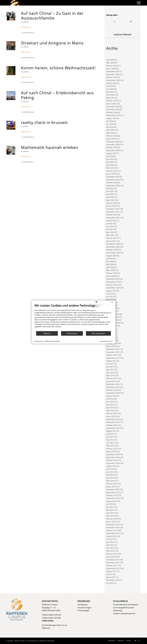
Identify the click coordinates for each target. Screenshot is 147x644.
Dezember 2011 (113, 560)
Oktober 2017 (112, 355)
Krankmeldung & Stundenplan (126, 605)
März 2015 (110, 446)
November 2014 (113, 457)
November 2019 (113, 282)
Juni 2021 (110, 226)
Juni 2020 (110, 262)
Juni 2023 (110, 159)
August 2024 (111, 118)
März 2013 (110, 516)
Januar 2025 (111, 104)
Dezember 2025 (113, 71)
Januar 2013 (111, 522)
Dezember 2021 (113, 209)
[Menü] (138, 3)
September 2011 (113, 568)
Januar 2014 (111, 487)
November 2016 (113, 387)
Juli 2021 (110, 224)
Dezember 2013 (113, 489)
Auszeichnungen (84, 608)
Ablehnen (47, 333)
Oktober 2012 (112, 530)
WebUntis (46, 628)
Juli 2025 (110, 86)
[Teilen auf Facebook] (114, 22)
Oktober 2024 (112, 112)
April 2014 (110, 478)
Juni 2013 (110, 507)
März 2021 (110, 235)
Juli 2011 (110, 574)
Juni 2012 (110, 542)
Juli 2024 (110, 121)
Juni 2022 (110, 191)
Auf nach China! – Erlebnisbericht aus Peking (57, 95)
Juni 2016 (110, 402)
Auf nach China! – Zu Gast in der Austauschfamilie (52, 16)
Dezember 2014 (113, 454)
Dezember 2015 (113, 419)
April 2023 (110, 165)
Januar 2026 (111, 69)
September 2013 (113, 498)
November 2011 (113, 563)
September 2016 (113, 393)
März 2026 (110, 63)
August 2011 (111, 571)
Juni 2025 (110, 89)
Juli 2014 (110, 469)
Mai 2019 (110, 300)
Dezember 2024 (113, 107)
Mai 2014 (110, 475)
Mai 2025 (110, 92)
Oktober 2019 (112, 285)
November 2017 (113, 352)
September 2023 (113, 150)
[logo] (15, 3)
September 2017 (113, 358)
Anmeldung (82, 605)
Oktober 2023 (112, 147)
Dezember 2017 (113, 349)
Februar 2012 (112, 554)
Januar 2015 (111, 451)
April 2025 (110, 95)
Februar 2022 (112, 203)
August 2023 (111, 153)
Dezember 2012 (113, 525)
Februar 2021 (112, 238)
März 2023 (110, 168)
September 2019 (113, 288)
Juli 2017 (110, 364)
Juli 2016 (110, 399)
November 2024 (113, 109)
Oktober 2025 (112, 77)
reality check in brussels (44, 122)
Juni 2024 (110, 124)
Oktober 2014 (112, 460)
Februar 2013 (112, 519)
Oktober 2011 (112, 565)
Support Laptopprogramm (124, 613)
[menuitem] (138, 3)
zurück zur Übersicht (123, 35)
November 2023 (113, 145)
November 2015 (113, 422)
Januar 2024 (111, 139)
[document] (73, 317)
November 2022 (113, 180)
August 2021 (111, 221)
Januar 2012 (111, 557)
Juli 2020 (110, 259)
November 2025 (113, 74)
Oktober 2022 (112, 183)
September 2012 (113, 533)
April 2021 (110, 232)
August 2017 (111, 361)
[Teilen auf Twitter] (131, 22)
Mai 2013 (110, 510)
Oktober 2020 (112, 250)
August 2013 (111, 501)
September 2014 (113, 463)
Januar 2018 (111, 346)
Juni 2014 (110, 472)
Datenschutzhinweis (52, 341)
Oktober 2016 (112, 390)
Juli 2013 (110, 504)
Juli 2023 (110, 156)
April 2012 (110, 548)
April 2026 (110, 60)
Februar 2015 (112, 449)
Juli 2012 (110, 539)
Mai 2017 (110, 370)
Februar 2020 (112, 273)
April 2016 (110, 408)
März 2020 (110, 270)
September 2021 (113, 218)
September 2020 (113, 253)
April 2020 (110, 267)
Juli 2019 (110, 294)
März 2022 (110, 200)
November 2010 (113, 580)
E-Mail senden (48, 621)
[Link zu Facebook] (139, 640)
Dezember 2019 (113, 279)
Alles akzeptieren (98, 333)
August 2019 (111, 291)
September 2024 (113, 115)
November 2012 (113, 527)
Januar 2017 (111, 381)
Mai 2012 (110, 545)
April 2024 (110, 130)
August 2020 (111, 256)
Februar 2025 (112, 101)
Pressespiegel (83, 610)
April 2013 (110, 513)
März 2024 (110, 133)
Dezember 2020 (113, 244)
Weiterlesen (27, 27)
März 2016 (110, 411)
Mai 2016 (110, 405)
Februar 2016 (112, 413)
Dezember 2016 (113, 384)
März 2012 (110, 551)
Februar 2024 (112, 136)
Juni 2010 (110, 583)
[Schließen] (112, 302)
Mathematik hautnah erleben (50, 147)
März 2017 (110, 376)
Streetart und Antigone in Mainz (52, 43)
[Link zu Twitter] (136, 640)
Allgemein (25, 22)
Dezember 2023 (113, 142)
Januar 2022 (111, 206)
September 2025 (113, 80)
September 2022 (113, 186)
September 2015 (113, 428)
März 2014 (110, 481)
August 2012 (111, 536)
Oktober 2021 (112, 215)
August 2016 (111, 396)
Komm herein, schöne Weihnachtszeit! (58, 68)
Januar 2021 (111, 241)
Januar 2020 (111, 276)
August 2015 (111, 431)
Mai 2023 (110, 162)
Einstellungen (72, 333)
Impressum (39, 341)
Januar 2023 (111, 174)
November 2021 (113, 212)
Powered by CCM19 (106, 341)
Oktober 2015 (112, 425)
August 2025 (111, 83)
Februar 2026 (112, 66)
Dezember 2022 (113, 177)
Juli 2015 (110, 434)
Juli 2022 (110, 188)
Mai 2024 (110, 127)
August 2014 (111, 466)
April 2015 (110, 443)
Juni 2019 (110, 297)
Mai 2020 (110, 264)
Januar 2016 (111, 416)
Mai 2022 (110, 194)
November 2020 (113, 247)
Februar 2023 (112, 171)
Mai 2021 (110, 229)
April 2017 (110, 373)
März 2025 (110, 98)
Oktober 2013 (112, 495)
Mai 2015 (110, 440)
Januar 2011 (111, 577)
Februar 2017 (112, 378)
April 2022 (110, 197)
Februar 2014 (112, 484)
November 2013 (113, 492)
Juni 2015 (110, 437)
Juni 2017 (110, 367)
